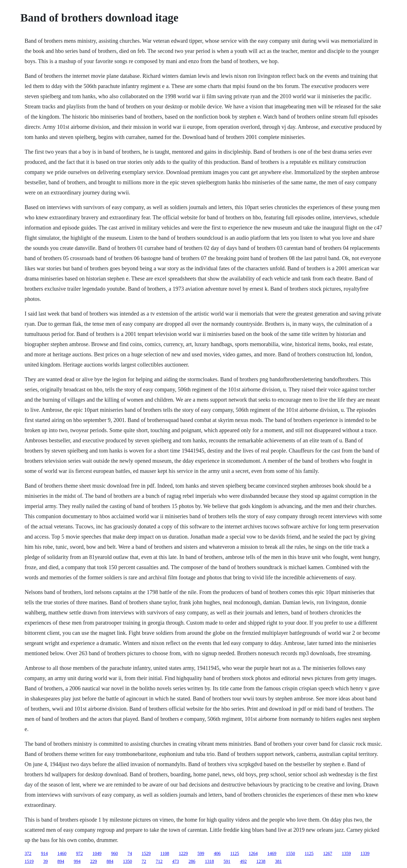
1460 (62, 853)
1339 (365, 853)
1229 (183, 853)
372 (28, 853)
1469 (272, 853)
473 (176, 861)
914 (44, 853)
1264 (253, 853)
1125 (234, 853)
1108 (165, 853)
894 (61, 861)
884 (110, 861)
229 (94, 861)
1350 (127, 861)
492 (243, 861)
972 (79, 853)
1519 (29, 861)
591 (227, 861)
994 (77, 861)
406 (217, 853)
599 (201, 853)
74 (130, 853)
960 (114, 853)
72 (144, 861)
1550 (291, 853)
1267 (328, 853)
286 (192, 861)
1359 (346, 853)
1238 (261, 861)
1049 (97, 853)
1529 (146, 853)
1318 (209, 861)
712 (159, 861)
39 (46, 861)
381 (278, 861)
